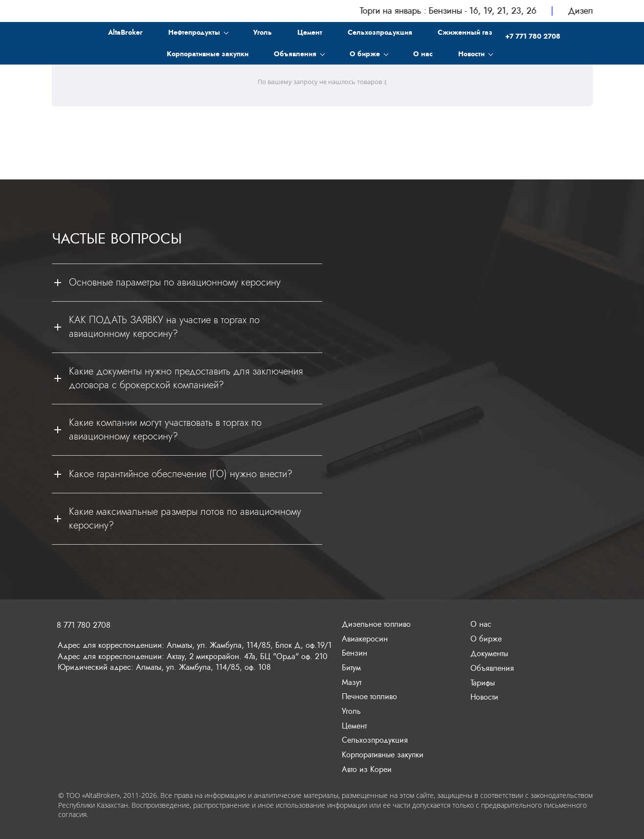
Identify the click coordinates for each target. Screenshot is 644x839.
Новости (484, 697)
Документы (489, 653)
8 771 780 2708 (84, 625)
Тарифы (483, 683)
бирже (490, 639)
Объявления (492, 668)
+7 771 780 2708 (533, 34)
